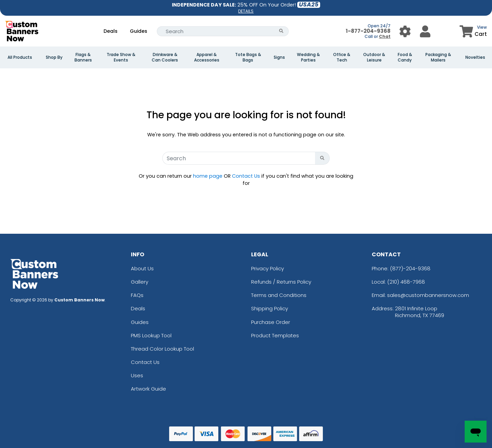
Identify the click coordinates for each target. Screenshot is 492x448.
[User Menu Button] (405, 31)
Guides (139, 31)
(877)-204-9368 (410, 268)
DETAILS (246, 11)
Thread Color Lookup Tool (162, 349)
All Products (20, 57)
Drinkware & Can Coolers (165, 57)
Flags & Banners (83, 57)
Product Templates (275, 335)
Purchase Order (271, 322)
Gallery (140, 282)
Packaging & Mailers (438, 57)
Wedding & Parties (308, 57)
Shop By (54, 57)
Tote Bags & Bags (248, 57)
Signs (279, 57)
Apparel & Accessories (207, 57)
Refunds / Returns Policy (281, 282)
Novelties (475, 57)
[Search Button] (281, 31)
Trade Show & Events (121, 57)
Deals (111, 31)
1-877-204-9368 (368, 31)
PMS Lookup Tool (151, 335)
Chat (385, 36)
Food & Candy (405, 57)
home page (208, 176)
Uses (137, 375)
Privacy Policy (268, 268)
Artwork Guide (148, 389)
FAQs (137, 295)
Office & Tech (342, 57)
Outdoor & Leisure (374, 57)
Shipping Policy (270, 308)
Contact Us (246, 176)
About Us (142, 268)
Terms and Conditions (279, 295)
